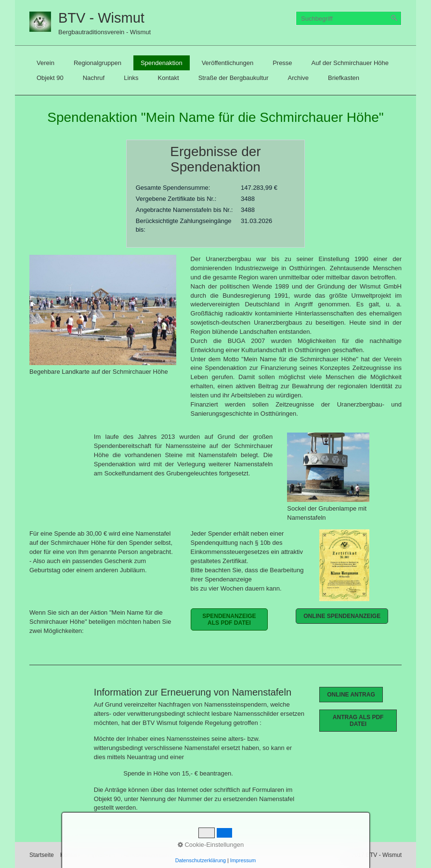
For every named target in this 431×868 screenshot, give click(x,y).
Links (131, 78)
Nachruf (94, 78)
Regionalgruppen (98, 63)
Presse (282, 63)
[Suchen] (394, 18)
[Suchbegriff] (349, 18)
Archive (298, 78)
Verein (46, 63)
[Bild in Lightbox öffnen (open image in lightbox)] (103, 310)
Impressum (100, 855)
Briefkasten (344, 78)
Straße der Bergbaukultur (234, 78)
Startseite (42, 855)
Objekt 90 (50, 78)
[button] (229, 619)
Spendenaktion (162, 63)
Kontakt (169, 78)
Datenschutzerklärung (150, 855)
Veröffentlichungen (228, 63)
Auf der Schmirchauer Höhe (350, 63)
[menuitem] (46, 63)
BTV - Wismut (101, 18)
